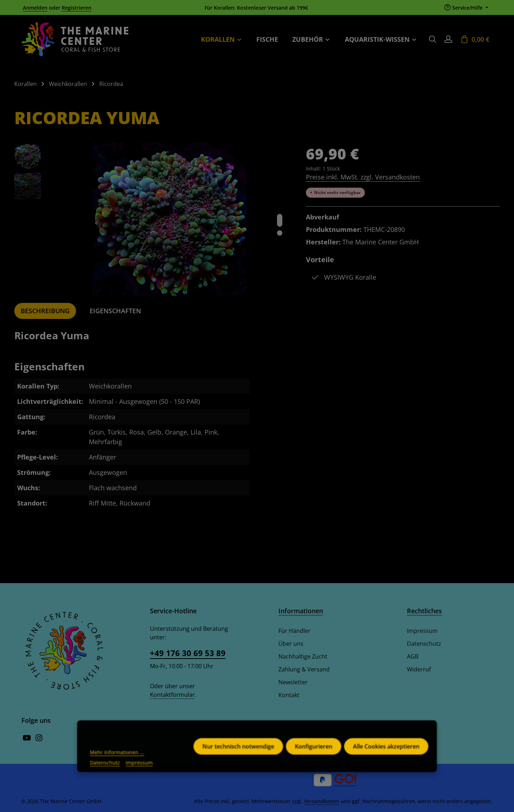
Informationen (301, 611)
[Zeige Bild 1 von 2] (280, 220)
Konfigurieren (314, 758)
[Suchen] (433, 39)
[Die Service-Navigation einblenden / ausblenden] (466, 8)
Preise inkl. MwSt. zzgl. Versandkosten (363, 177)
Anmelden (35, 8)
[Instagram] (39, 740)
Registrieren (77, 8)
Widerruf (419, 669)
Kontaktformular (172, 695)
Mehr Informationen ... (117, 764)
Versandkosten (322, 801)
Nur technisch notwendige (238, 758)
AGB (413, 656)
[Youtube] (27, 740)
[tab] (45, 311)
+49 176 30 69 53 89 (188, 653)
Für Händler (294, 631)
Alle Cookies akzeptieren (386, 758)
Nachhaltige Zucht (303, 656)
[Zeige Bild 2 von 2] (280, 233)
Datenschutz (424, 644)
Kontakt (289, 695)
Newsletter (293, 682)
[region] (153, 219)
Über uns (291, 644)
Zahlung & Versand (304, 669)
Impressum (422, 631)
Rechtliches (424, 611)
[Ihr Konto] (448, 39)
